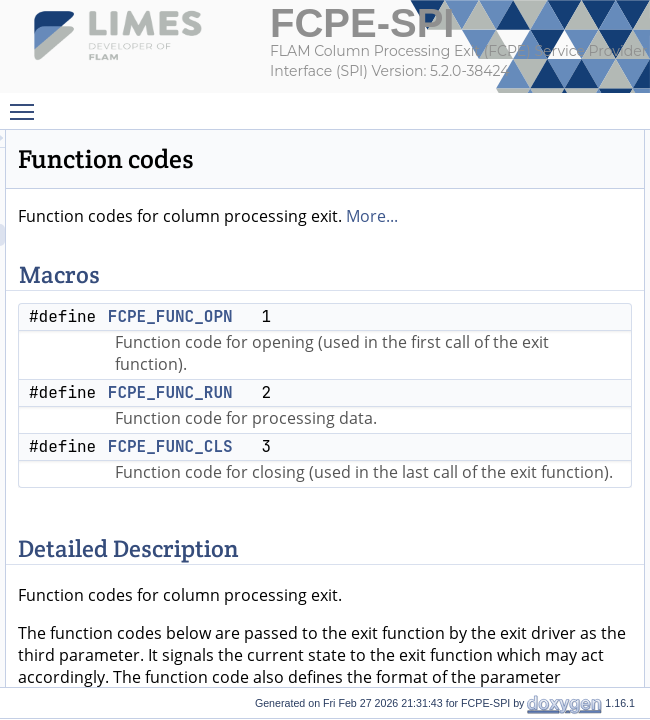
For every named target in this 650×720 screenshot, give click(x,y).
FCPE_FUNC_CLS (420, 534)
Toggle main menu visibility (27, 104)
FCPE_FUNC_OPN (420, 338)
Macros (552, 141)
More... (416, 238)
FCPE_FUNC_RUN (420, 458)
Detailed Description (586, 229)
